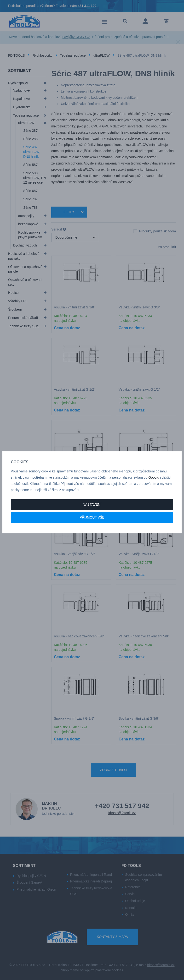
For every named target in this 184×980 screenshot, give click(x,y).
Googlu (154, 477)
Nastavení (92, 504)
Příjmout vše (92, 517)
